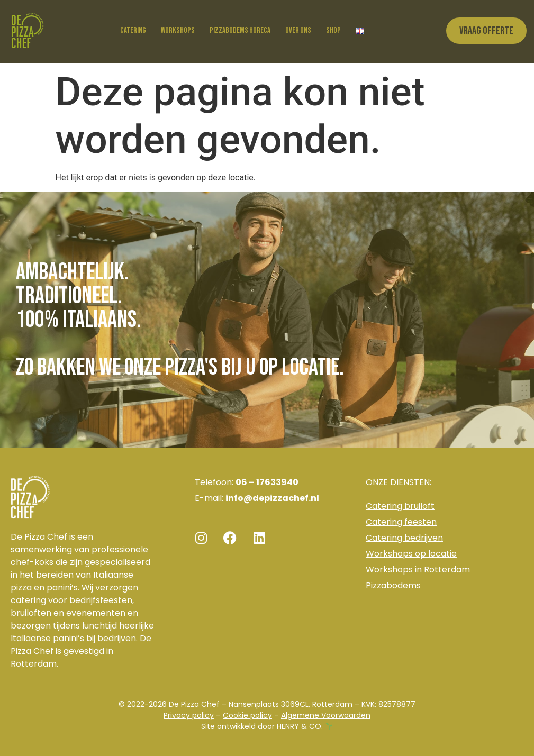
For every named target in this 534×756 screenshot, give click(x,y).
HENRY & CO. (300, 726)
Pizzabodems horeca (240, 30)
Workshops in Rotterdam (418, 570)
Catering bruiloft (400, 506)
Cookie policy (247, 715)
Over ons (298, 30)
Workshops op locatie (411, 554)
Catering (133, 30)
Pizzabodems (393, 585)
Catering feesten (401, 522)
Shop (333, 30)
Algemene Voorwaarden (326, 715)
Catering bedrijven (404, 538)
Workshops (178, 30)
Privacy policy (189, 715)
